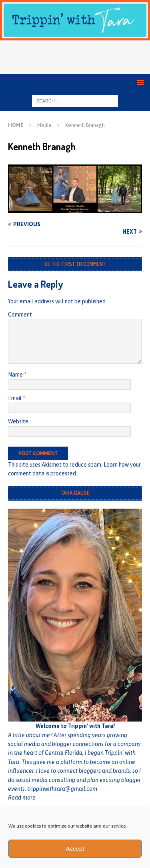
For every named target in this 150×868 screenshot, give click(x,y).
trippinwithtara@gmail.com (62, 789)
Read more (22, 798)
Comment (20, 315)
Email (15, 398)
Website (18, 421)
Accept (75, 849)
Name (16, 375)
